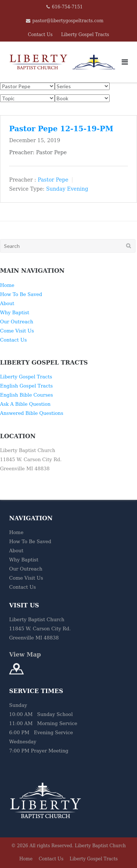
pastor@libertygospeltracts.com (68, 21)
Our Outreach (17, 322)
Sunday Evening (67, 189)
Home (7, 285)
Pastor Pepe (53, 179)
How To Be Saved (21, 294)
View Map (25, 655)
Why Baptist (15, 313)
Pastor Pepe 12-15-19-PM (61, 129)
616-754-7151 (67, 7)
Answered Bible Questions (32, 413)
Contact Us (40, 35)
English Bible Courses (26, 395)
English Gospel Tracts (26, 386)
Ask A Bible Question (25, 404)
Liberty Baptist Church (100, 846)
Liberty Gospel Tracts (85, 35)
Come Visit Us (17, 331)
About (7, 303)
